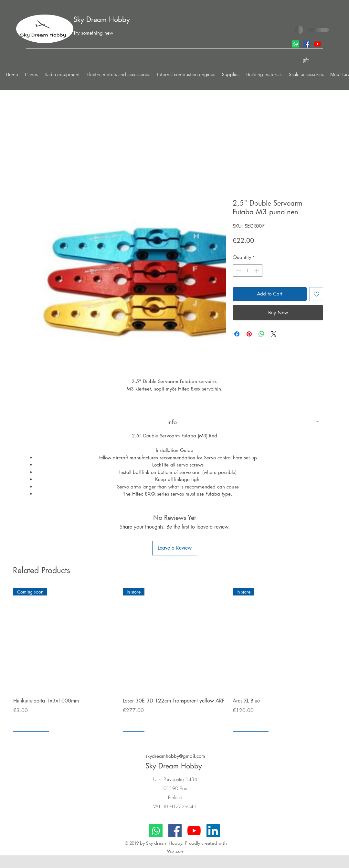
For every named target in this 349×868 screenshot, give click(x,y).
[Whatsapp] (296, 44)
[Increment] (257, 271)
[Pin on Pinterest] (249, 334)
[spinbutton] (248, 271)
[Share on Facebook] (237, 334)
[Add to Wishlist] (317, 294)
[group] (174, 660)
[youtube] (318, 44)
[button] (32, 74)
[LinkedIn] (213, 831)
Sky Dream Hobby (102, 19)
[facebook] (307, 44)
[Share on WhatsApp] (261, 334)
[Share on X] (274, 334)
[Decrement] (238, 271)
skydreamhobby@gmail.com (175, 756)
